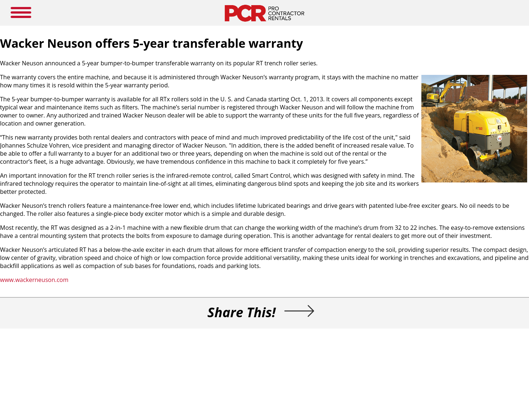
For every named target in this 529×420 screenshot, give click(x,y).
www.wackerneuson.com (34, 280)
